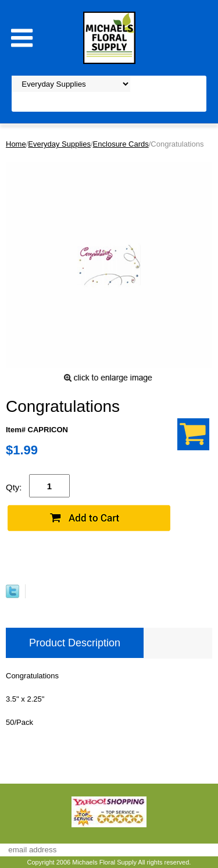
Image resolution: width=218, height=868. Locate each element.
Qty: (14, 487)
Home (16, 144)
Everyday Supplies (59, 144)
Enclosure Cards (121, 144)
